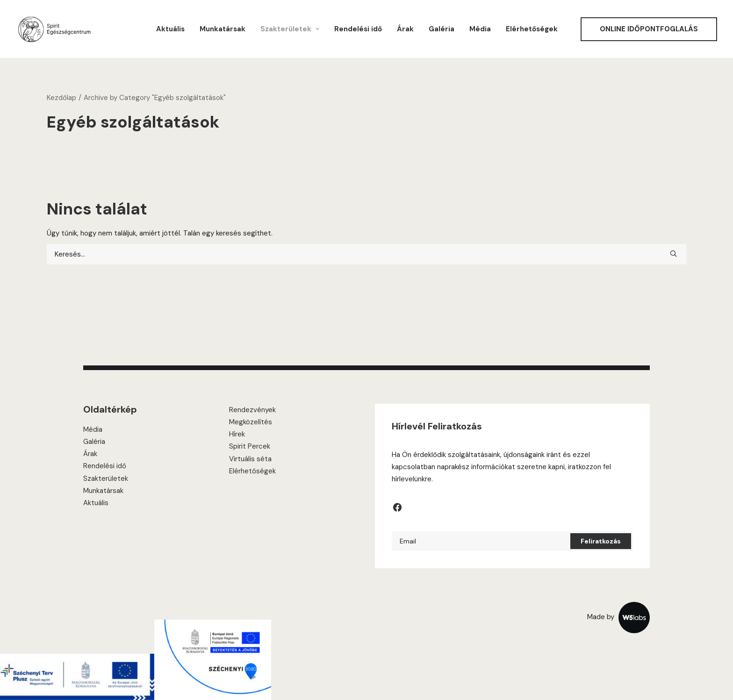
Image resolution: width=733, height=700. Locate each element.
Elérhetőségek (532, 29)
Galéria (442, 29)
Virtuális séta (250, 459)
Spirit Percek (250, 446)
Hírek (237, 434)
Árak (405, 29)
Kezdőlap (61, 98)
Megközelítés (251, 422)
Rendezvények (252, 410)
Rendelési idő (358, 29)
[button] (673, 254)
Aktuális (170, 29)
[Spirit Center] (54, 29)
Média (480, 29)
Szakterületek (106, 479)
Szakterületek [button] (290, 29)
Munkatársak (223, 29)
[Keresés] (366, 254)
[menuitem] (170, 29)
